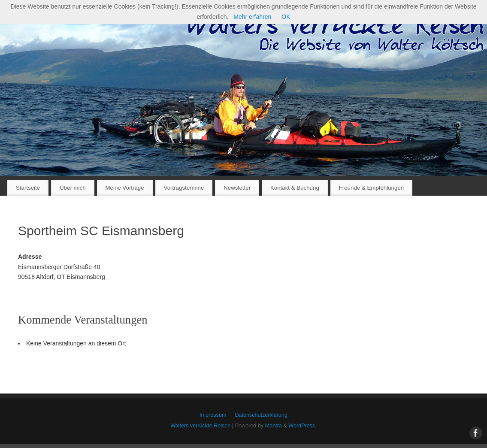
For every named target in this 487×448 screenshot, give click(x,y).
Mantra (274, 426)
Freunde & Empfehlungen (372, 188)
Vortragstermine (184, 188)
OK (286, 17)
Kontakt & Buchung (295, 188)
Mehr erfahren (252, 17)
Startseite (28, 188)
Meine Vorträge (124, 188)
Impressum (213, 415)
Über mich (73, 188)
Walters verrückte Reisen (200, 426)
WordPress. (302, 426)
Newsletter (237, 188)
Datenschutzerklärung (261, 415)
